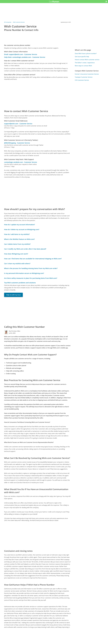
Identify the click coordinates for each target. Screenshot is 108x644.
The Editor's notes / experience (85, 63)
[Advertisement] (37, 95)
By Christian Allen (15, 331)
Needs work (64, 641)
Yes (57, 641)
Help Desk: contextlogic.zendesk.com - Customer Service (25, 57)
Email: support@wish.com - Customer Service (21, 54)
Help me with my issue (13, 295)
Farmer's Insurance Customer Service (87, 74)
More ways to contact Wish (83, 66)
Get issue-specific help (82, 57)
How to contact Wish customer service (87, 60)
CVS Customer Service (82, 80)
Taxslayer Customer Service (84, 77)
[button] (106, 2)
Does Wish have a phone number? (86, 54)
